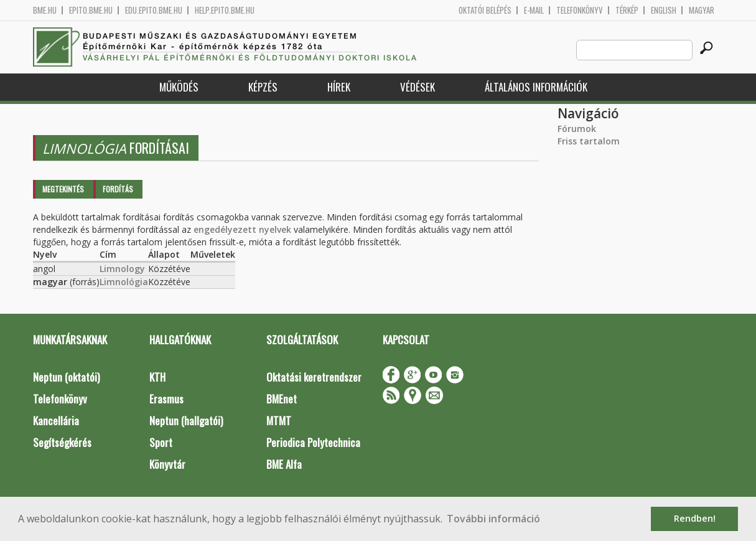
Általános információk (536, 87)
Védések (418, 87)
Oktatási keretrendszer (314, 377)
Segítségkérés (62, 442)
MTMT (279, 421)
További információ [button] (493, 519)
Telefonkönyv (580, 10)
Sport (161, 442)
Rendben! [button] (695, 518)
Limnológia (124, 282)
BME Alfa (284, 464)
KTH (157, 377)
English (664, 10)
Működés (179, 87)
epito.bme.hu (91, 10)
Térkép (627, 10)
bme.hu (45, 10)
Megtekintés (63, 189)
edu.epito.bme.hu (154, 10)
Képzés (263, 87)
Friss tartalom (589, 141)
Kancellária (56, 421)
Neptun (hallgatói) (186, 421)
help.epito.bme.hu (225, 10)
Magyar (702, 10)
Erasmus (166, 399)
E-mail (534, 10)
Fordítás (118, 189)
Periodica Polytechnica (313, 442)
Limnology (122, 269)
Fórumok (577, 129)
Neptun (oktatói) (66, 377)
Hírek (339, 87)
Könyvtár (167, 464)
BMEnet (282, 399)
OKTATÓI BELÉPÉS (485, 10)
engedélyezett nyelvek (242, 229)
